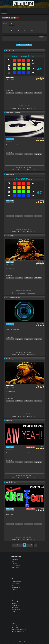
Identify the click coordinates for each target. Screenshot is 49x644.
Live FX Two (10, 174)
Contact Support (17, 582)
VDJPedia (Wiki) (17, 587)
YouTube (15, 628)
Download (15, 559)
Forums (14, 589)
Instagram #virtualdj (19, 630)
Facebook (16, 626)
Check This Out (11, 482)
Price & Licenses (17, 565)
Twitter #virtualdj (18, 632)
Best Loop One (11, 51)
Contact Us (15, 606)
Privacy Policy (16, 610)
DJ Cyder (42, 447)
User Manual (16, 584)
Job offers (15, 608)
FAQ (13, 585)
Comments (22, 108)
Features (14, 563)
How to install (32, 108)
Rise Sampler (10, 359)
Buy (13, 561)
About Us (15, 604)
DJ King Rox (41, 139)
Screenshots (16, 567)
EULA (14, 611)
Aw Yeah (9, 421)
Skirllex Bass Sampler (13, 297)
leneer (43, 77)
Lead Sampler (10, 236)
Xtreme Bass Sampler (13, 112)
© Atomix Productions (25, 642)
